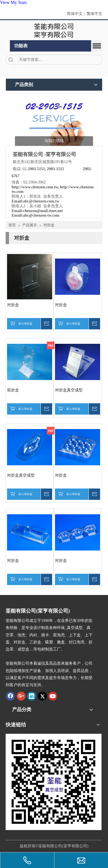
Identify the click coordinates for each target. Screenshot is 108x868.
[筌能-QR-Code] (54, 782)
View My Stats (13, 2)
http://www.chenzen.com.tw (35, 187)
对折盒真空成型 (69, 390)
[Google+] (21, 696)
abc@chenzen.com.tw (41, 201)
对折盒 (13, 305)
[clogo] (54, 30)
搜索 (11, 60)
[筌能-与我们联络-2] (54, 120)
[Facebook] (10, 696)
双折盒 (13, 390)
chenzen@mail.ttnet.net (43, 211)
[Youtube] (53, 696)
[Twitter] (42, 696)
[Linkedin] (32, 696)
